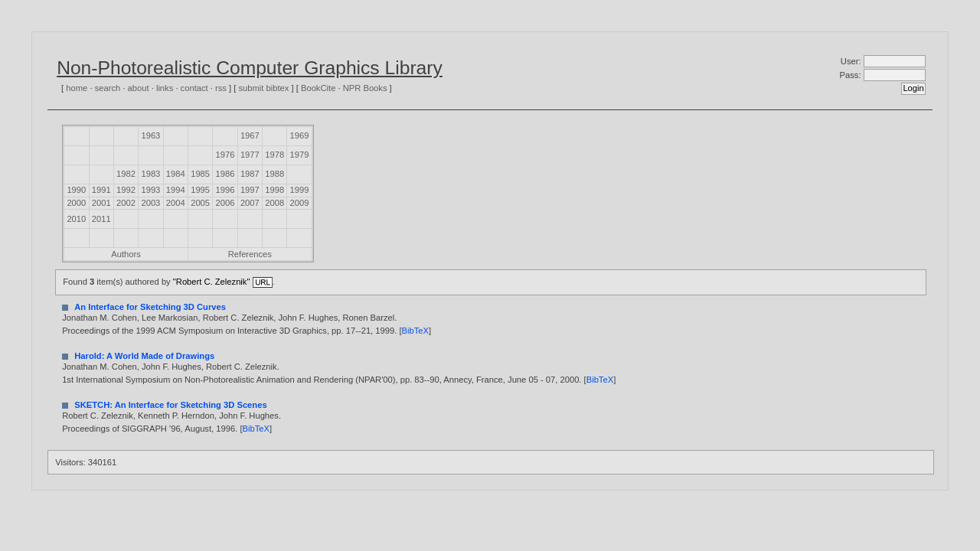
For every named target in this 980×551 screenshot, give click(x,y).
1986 (225, 174)
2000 (76, 203)
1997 (250, 190)
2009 (300, 203)
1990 (76, 190)
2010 (76, 219)
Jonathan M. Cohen (100, 318)
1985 (200, 174)
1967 (250, 135)
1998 (274, 190)
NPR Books (365, 88)
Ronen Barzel (368, 318)
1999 (300, 190)
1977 (250, 155)
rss (221, 88)
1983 (150, 174)
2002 (126, 203)
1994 (176, 190)
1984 (176, 174)
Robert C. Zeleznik (238, 318)
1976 (225, 155)
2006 (225, 203)
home (77, 88)
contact (194, 88)
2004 (176, 203)
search (108, 88)
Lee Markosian (170, 318)
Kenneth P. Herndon (176, 416)
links (165, 88)
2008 (274, 203)
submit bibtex (263, 88)
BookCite (318, 88)
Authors (126, 254)
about (139, 88)
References (250, 254)
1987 (250, 174)
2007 (250, 203)
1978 (274, 155)
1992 (126, 190)
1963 (150, 135)
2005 (200, 203)
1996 (225, 190)
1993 (150, 190)
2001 (101, 203)
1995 (200, 190)
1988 (274, 174)
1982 (126, 174)
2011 (101, 219)
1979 (300, 155)
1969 (300, 135)
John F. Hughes (309, 318)
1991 (101, 190)
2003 (150, 203)
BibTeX (415, 331)
